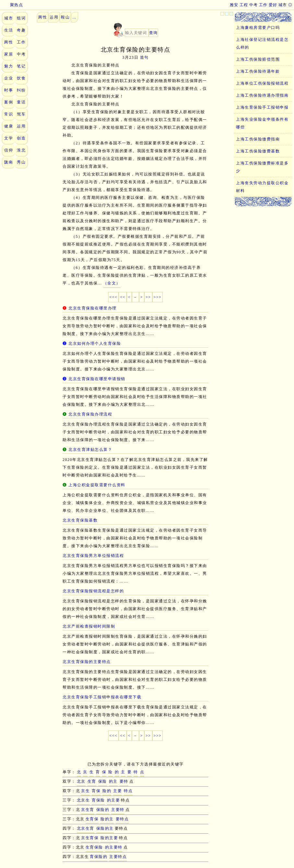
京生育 (88, 810)
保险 (103, 781)
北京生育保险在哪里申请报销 (97, 379)
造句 (144, 57)
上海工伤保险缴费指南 (258, 139)
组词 (21, 18)
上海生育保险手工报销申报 (262, 107)
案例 (9, 102)
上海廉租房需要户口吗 (258, 28)
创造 (21, 138)
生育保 (92, 819)
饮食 (21, 78)
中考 (254, 5)
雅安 (234, 5)
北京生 (83, 800)
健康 (9, 126)
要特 (124, 781)
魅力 (9, 66)
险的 (107, 791)
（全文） (112, 283)
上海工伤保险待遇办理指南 (262, 95)
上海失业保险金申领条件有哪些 (262, 123)
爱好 (273, 5)
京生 (85, 791)
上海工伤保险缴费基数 (258, 151)
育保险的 (99, 857)
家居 (9, 54)
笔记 (21, 66)
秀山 (21, 162)
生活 (9, 30)
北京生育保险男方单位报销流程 (93, 556)
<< (123, 297)
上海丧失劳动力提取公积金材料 (262, 187)
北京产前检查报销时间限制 (89, 626)
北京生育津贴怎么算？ (90, 450)
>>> (158, 297)
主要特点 (118, 857)
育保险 (98, 800)
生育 (92, 781)
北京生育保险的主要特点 (87, 662)
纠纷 (21, 90)
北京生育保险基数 (80, 520)
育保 (96, 791)
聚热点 (12, 5)
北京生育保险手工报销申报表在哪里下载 (102, 697)
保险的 (103, 810)
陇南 (9, 162)
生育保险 (94, 847)
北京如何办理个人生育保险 (95, 344)
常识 (9, 114)
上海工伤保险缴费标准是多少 (262, 167)
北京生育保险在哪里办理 (93, 308)
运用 (21, 126)
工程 (244, 5)
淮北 (21, 150)
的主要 (114, 800)
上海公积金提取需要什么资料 (97, 485)
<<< (114, 297)
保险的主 (105, 828)
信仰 (9, 150)
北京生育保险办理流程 (90, 414)
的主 (113, 781)
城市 (283, 5)
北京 (81, 781)
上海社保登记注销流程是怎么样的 (262, 43)
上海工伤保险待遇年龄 (258, 71)
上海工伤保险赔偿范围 (258, 59)
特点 (128, 791)
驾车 (21, 114)
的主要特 (114, 847)
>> (148, 297)
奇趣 (21, 30)
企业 (9, 78)
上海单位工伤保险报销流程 (262, 83)
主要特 (118, 810)
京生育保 (90, 838)
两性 (9, 42)
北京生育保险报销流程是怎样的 (93, 591)
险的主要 (109, 838)
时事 (9, 90)
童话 (21, 102)
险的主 (107, 819)
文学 (9, 138)
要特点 (122, 819)
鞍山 (65, 17)
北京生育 (86, 828)
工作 (263, 5)
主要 (118, 791)
